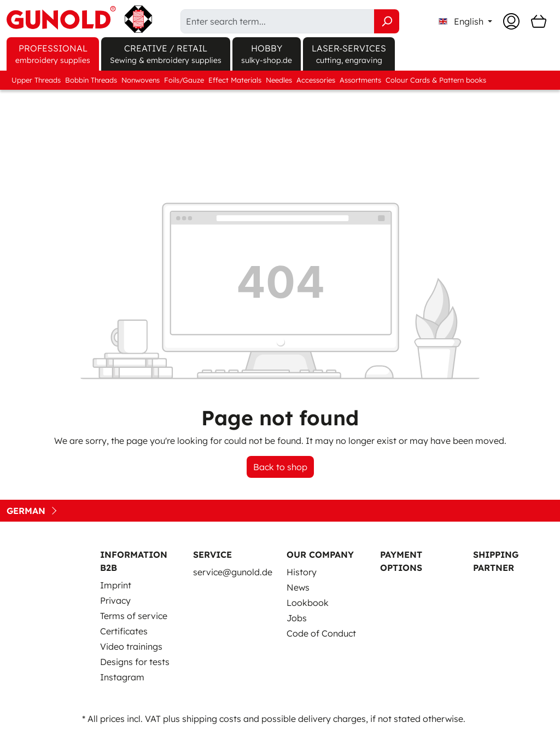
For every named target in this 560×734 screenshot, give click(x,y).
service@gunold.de (233, 572)
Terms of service (134, 616)
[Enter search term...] (278, 21)
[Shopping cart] (539, 21)
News (298, 587)
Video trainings (131, 646)
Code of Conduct (321, 633)
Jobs (297, 618)
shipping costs (212, 719)
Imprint (116, 585)
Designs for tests (135, 662)
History (302, 572)
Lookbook (308, 603)
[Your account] (511, 21)
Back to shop (280, 467)
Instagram (122, 677)
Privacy (115, 600)
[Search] (387, 21)
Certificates (124, 631)
